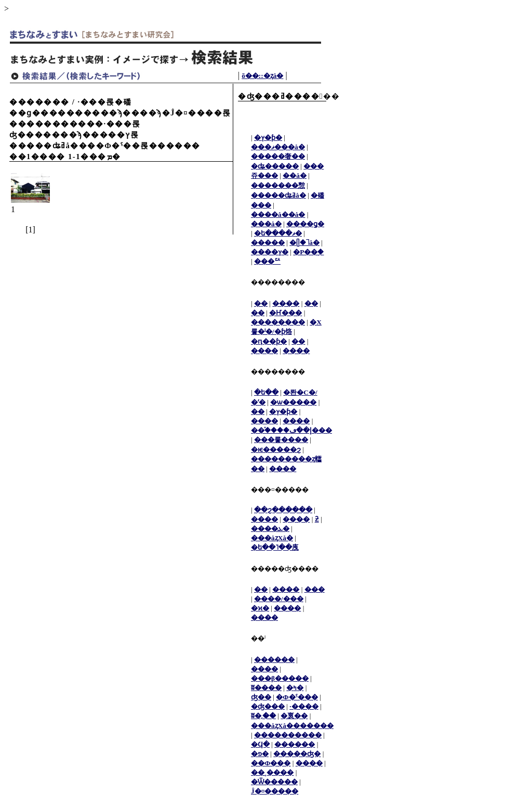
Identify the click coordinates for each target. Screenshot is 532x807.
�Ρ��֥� (308, 252)
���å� (266, 224)
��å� (295, 175)
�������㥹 (278, 185)
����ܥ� (270, 529)
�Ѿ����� (274, 782)
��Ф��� (271, 763)
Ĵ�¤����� (275, 791)
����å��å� (278, 214)
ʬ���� (266, 688)
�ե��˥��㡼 (275, 547)
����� (268, 243)
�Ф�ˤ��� (297, 697)
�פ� (260, 754)
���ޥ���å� (278, 147)
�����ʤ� (297, 754)
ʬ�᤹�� (263, 716)
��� (315, 589)
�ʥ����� (275, 166)
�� (261, 303)
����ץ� (270, 252)
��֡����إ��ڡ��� (291, 430)
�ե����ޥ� (278, 233)
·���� (304, 706)
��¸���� (272, 772)
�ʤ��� (268, 706)
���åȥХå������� (292, 726)
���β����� (280, 678)
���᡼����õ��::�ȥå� (262, 76)
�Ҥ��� (285, 313)
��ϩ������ (283, 510)
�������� (278, 322)
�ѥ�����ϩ (276, 450)
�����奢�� (278, 156)
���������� (288, 735)
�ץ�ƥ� (268, 138)
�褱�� (294, 716)
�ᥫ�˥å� (304, 243)
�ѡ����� (293, 402)
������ (274, 660)
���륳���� (281, 440)
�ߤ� (295, 688)
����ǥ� (305, 224)
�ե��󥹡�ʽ (266, 392)
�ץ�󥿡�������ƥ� (283, 412)
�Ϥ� (260, 744)
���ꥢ (267, 261)
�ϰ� (260, 608)
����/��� (279, 599)
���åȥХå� (272, 538)
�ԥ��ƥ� (269, 341)
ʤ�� (261, 697)
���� (286, 303)
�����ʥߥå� (278, 195)
